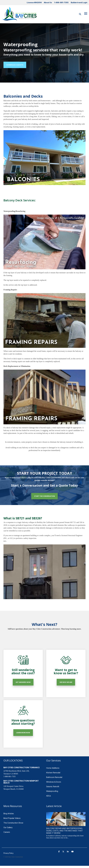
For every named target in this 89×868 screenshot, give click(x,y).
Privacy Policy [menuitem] (8, 853)
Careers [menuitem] (7, 832)
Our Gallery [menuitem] (8, 827)
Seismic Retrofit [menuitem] (53, 786)
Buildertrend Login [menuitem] (79, 2)
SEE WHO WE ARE (66, 682)
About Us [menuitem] (48, 2)
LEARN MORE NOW (23, 733)
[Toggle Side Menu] (86, 13)
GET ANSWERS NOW (23, 682)
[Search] (80, 14)
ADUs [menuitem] (49, 796)
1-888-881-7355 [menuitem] (61, 2)
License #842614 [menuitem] (34, 2)
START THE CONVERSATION (44, 496)
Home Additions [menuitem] (53, 768)
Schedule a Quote (15, 65)
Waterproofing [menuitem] (52, 791)
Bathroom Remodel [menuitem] (54, 777)
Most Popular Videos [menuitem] (12, 818)
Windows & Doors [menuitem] (54, 782)
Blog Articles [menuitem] (9, 814)
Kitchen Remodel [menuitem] (53, 773)
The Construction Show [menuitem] (13, 823)
